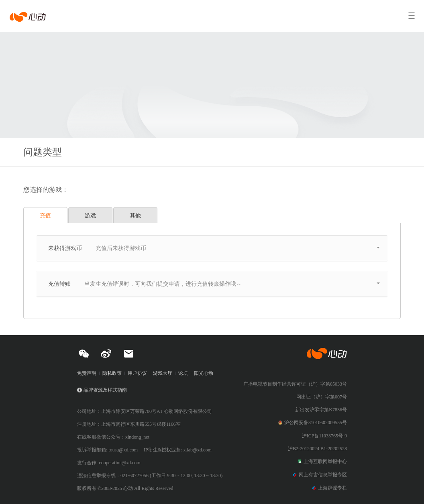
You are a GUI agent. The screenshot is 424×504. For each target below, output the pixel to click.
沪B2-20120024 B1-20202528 (317, 449)
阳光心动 (204, 373)
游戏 (90, 215)
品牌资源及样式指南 (105, 390)
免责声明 (87, 373)
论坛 (183, 373)
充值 (45, 215)
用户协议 (137, 373)
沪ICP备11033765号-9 (324, 436)
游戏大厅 (163, 373)
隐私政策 (112, 373)
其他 (135, 215)
